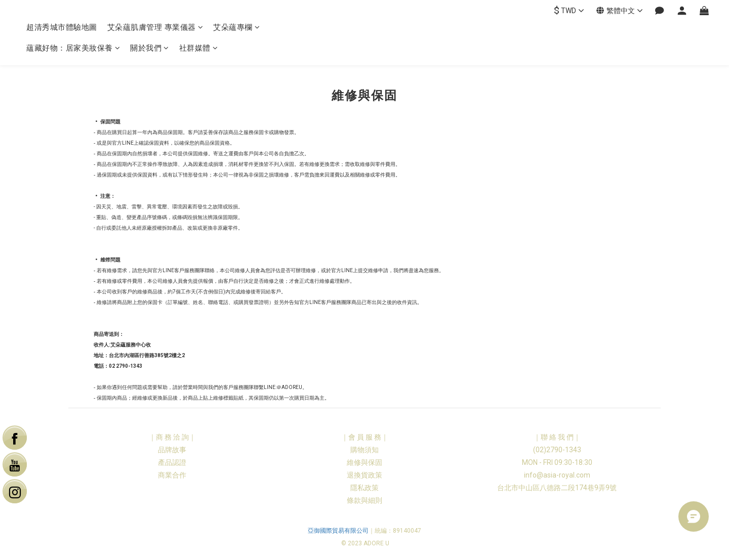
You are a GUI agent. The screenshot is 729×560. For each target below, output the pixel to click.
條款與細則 (364, 500)
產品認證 (172, 462)
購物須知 (364, 450)
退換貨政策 (364, 475)
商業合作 (172, 475)
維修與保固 (364, 462)
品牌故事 (172, 450)
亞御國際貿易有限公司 (338, 531)
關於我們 (150, 48)
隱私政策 (364, 488)
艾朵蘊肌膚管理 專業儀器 (155, 27)
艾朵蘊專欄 (236, 27)
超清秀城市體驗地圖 (62, 27)
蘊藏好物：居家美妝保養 (73, 48)
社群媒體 (199, 48)
